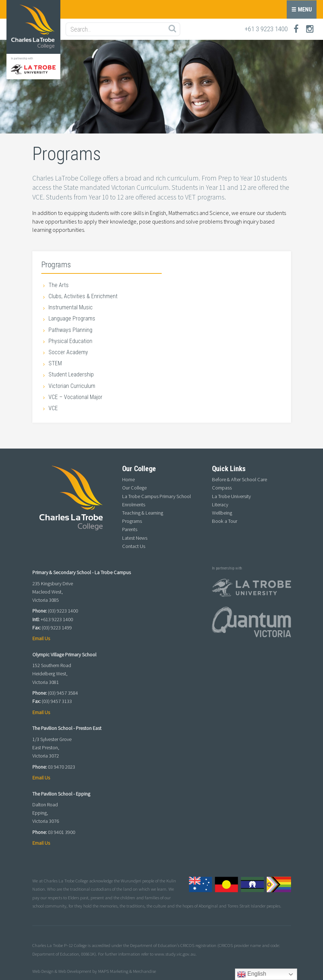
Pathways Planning (70, 330)
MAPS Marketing (113, 971)
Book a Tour (225, 521)
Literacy (220, 505)
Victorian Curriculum (72, 386)
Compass (222, 488)
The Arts (59, 285)
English (252, 974)
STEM (55, 363)
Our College (134, 488)
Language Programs (72, 318)
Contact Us (134, 546)
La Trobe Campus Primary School (156, 496)
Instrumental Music (71, 307)
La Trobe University (231, 496)
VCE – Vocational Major (75, 397)
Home (128, 479)
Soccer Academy (68, 352)
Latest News (135, 538)
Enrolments (134, 505)
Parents (130, 529)
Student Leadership (71, 374)
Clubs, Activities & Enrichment (83, 296)
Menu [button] (302, 10)
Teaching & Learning (143, 513)
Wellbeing (222, 513)
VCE (53, 408)
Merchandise (144, 971)
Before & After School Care (239, 479)
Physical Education (70, 341)
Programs (56, 264)
